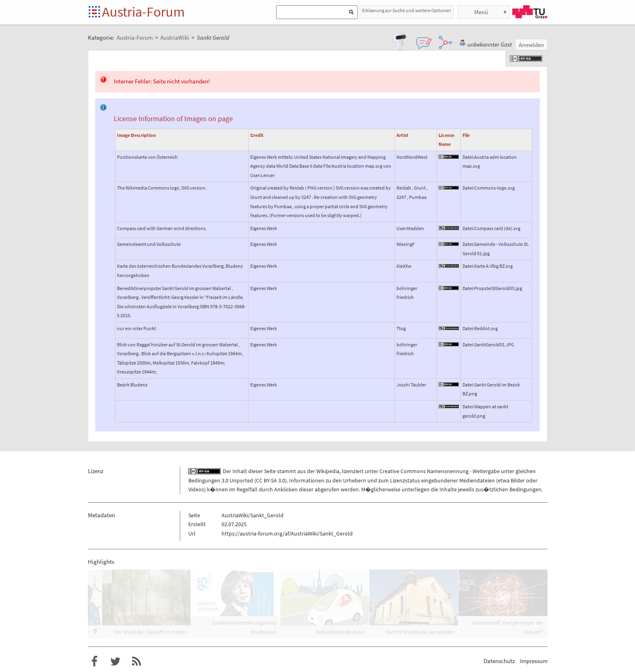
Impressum (534, 661)
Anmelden (531, 45)
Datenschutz (499, 661)
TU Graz (530, 12)
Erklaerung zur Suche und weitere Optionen (407, 10)
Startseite (95, 12)
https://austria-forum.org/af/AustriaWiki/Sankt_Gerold (287, 533)
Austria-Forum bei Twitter (115, 661)
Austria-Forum (143, 12)
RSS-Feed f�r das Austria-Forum (136, 661)
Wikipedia (328, 471)
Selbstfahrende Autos (340, 632)
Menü (481, 12)
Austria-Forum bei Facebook (94, 661)
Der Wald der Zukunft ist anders (151, 632)
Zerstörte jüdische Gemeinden (420, 632)
